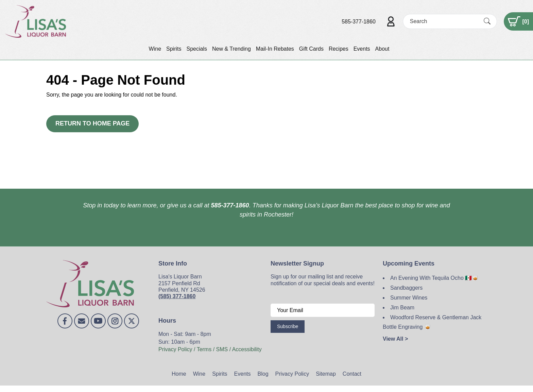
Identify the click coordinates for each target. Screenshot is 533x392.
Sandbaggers (406, 288)
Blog (263, 374)
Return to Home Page (92, 123)
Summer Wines (409, 298)
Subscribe (288, 326)
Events (362, 49)
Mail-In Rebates (275, 49)
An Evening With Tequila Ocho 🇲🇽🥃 (434, 278)
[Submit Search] (487, 21)
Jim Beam (402, 308)
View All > (395, 339)
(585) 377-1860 (177, 296)
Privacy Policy (292, 374)
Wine (155, 49)
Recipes (339, 49)
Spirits (174, 49)
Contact (352, 374)
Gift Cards (311, 49)
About (382, 49)
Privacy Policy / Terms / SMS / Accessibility (210, 349)
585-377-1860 (359, 22)
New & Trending (231, 49)
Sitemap (326, 374)
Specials (196, 49)
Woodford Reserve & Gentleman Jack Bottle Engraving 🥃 (432, 322)
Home (179, 374)
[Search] (444, 21)
